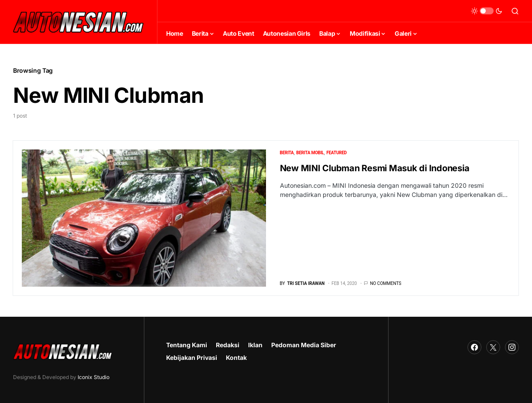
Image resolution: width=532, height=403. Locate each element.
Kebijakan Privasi (192, 357)
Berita (287, 153)
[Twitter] (493, 347)
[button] (487, 11)
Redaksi (228, 345)
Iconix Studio (94, 377)
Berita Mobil (310, 153)
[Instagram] (512, 347)
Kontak (236, 357)
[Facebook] (474, 347)
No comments (385, 283)
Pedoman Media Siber (304, 345)
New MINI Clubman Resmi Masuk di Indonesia (375, 168)
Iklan (255, 345)
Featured (336, 153)
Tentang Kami (187, 345)
